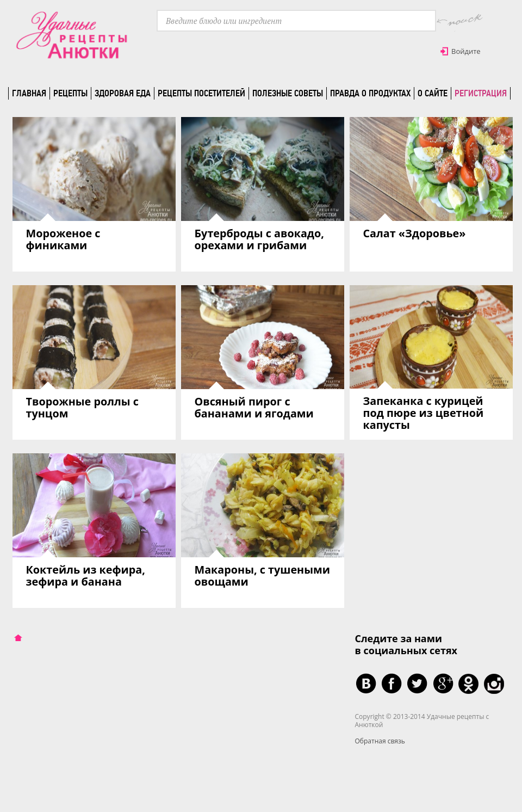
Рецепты (70, 93)
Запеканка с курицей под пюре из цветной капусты (424, 413)
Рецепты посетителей (201, 93)
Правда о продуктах (370, 93)
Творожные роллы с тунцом (82, 407)
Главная (29, 93)
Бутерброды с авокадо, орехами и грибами (259, 239)
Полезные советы (288, 93)
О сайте (433, 93)
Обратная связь (380, 741)
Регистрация (481, 93)
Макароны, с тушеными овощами (262, 576)
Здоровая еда (123, 93)
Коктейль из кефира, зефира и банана (86, 576)
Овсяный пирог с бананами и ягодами (254, 407)
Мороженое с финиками (63, 239)
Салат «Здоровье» (415, 233)
